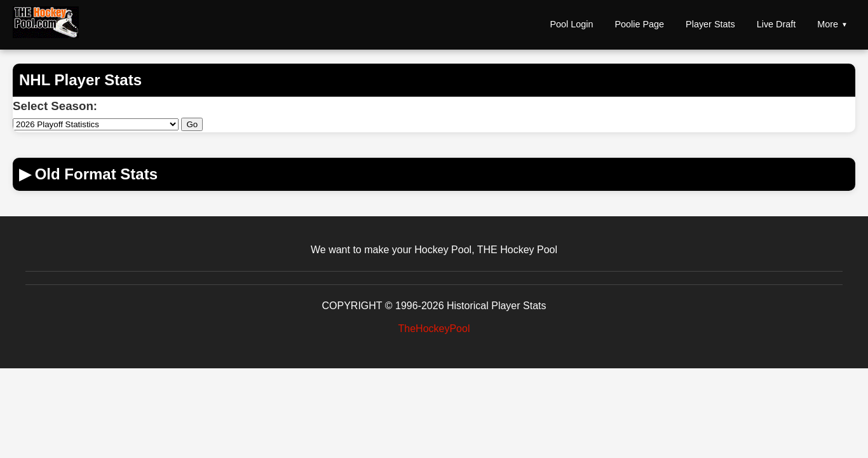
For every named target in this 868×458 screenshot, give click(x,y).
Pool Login (571, 24)
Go (192, 124)
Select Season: (55, 106)
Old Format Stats (88, 174)
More (828, 24)
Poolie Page (639, 24)
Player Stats (710, 24)
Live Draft (776, 24)
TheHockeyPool (434, 329)
